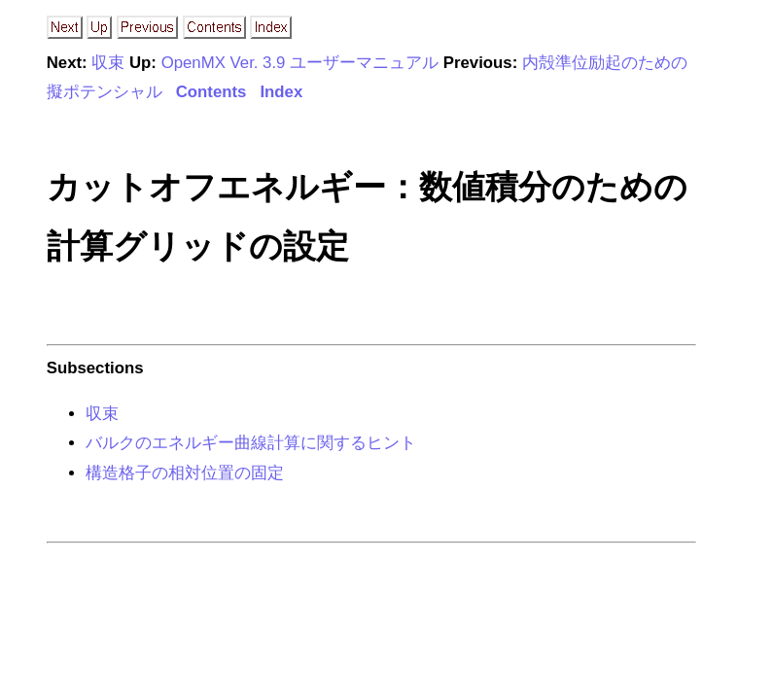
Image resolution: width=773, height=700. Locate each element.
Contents (211, 92)
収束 (108, 63)
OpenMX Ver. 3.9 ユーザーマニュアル (300, 63)
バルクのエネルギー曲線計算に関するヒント (251, 443)
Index (281, 92)
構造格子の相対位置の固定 (185, 473)
